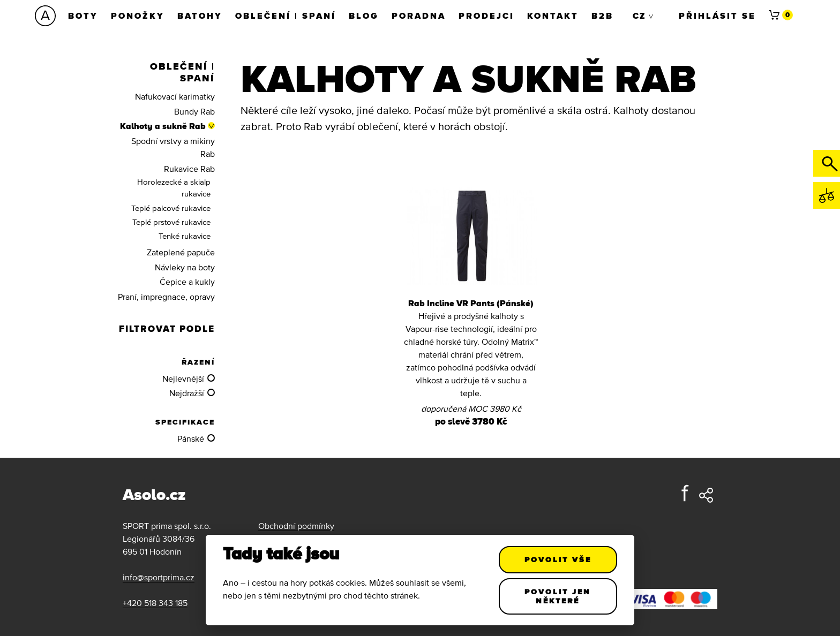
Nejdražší (187, 393)
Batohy (200, 16)
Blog (364, 16)
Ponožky (138, 16)
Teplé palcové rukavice (171, 208)
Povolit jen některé (558, 596)
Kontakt (553, 16)
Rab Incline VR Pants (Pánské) (471, 303)
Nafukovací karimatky (175, 96)
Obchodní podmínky (296, 526)
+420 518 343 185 (155, 603)
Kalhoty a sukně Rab (163, 126)
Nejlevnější (183, 378)
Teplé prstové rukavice (171, 222)
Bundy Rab (194, 111)
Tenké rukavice (185, 236)
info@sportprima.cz (159, 577)
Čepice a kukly (187, 282)
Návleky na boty (185, 267)
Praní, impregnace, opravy (166, 297)
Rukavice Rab (189, 169)
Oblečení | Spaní (286, 16)
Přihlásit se (717, 16)
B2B (602, 16)
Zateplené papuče (181, 252)
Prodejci (486, 16)
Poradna (419, 16)
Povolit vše (558, 559)
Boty (83, 16)
